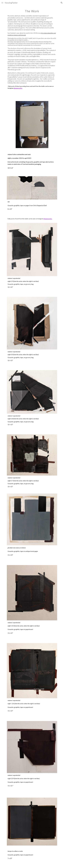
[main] (32, 50)
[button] (2, 3)
